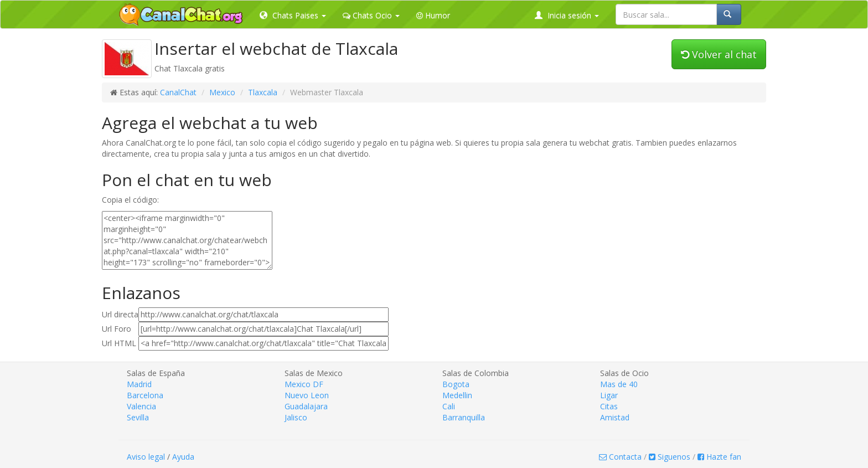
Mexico (222, 92)
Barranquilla (464, 417)
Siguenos (670, 457)
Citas (609, 406)
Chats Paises (293, 15)
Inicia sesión (567, 15)
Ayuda (183, 457)
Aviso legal (146, 457)
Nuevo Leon (307, 395)
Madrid (139, 384)
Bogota (456, 384)
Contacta (620, 457)
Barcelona (145, 395)
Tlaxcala (263, 92)
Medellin (457, 395)
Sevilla (138, 417)
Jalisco (296, 417)
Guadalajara (306, 406)
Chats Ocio (371, 15)
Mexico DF (304, 384)
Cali (449, 406)
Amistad (615, 417)
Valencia (141, 406)
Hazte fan (719, 457)
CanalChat (178, 92)
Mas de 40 (619, 384)
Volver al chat (719, 54)
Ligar (609, 395)
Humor (433, 15)
